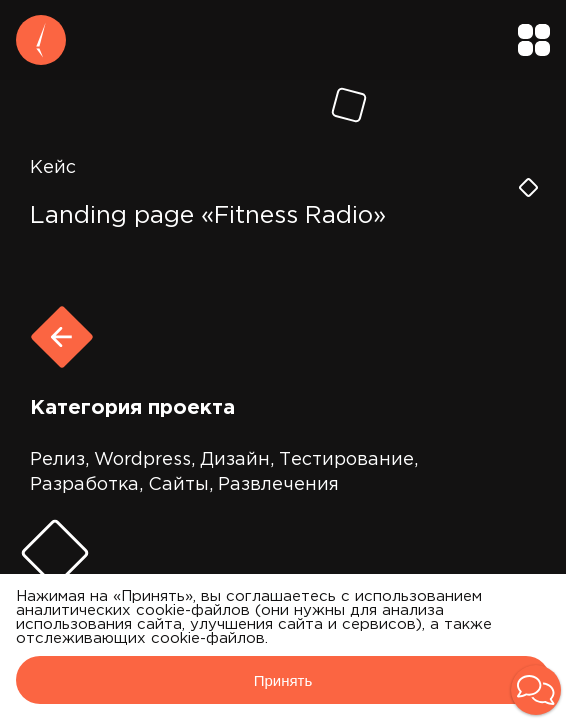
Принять (283, 680)
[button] (536, 690)
